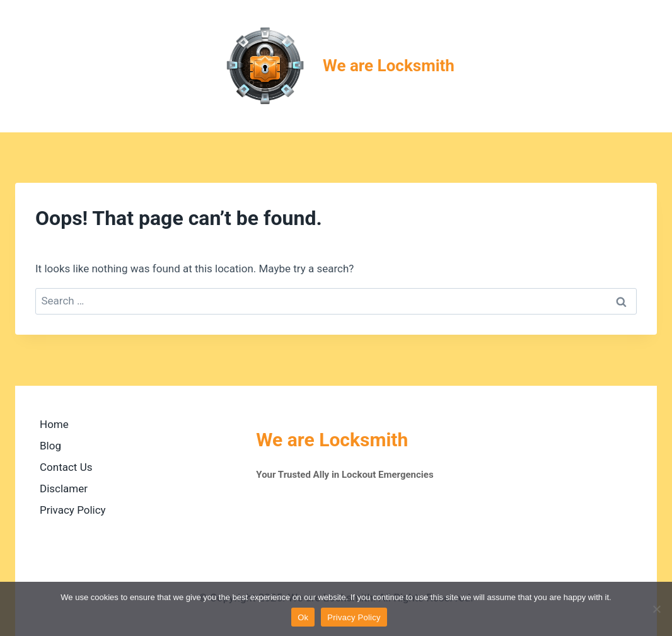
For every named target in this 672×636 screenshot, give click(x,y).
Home (54, 424)
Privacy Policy (73, 510)
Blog (50, 446)
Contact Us (66, 467)
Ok (303, 617)
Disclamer (64, 489)
